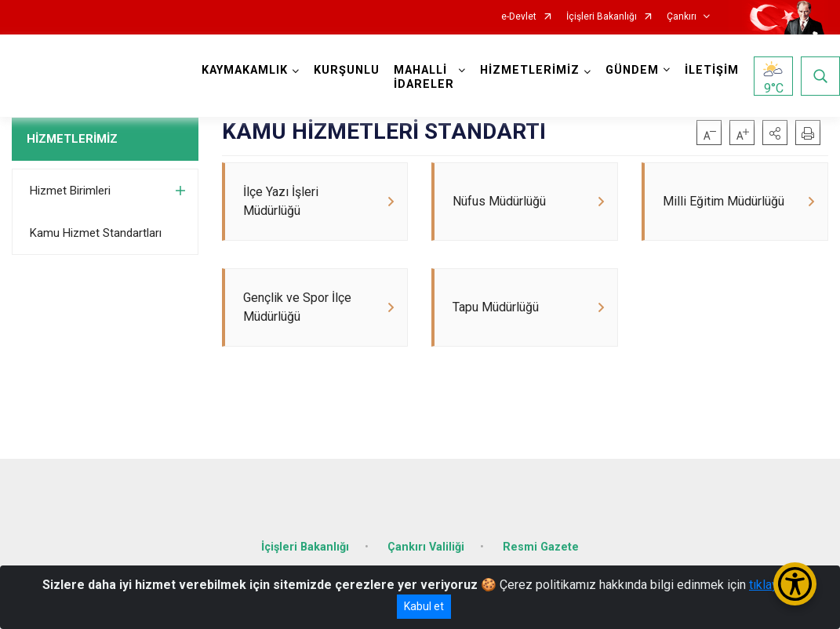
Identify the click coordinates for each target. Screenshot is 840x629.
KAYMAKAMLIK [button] (245, 70)
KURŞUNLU (347, 70)
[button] (775, 133)
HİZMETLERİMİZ (72, 139)
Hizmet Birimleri (70, 191)
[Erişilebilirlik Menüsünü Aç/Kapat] (795, 584)
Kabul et (424, 606)
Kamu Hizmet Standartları (96, 233)
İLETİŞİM (712, 70)
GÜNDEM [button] (632, 70)
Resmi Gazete (541, 547)
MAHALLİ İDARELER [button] (424, 77)
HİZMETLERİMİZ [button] (530, 70)
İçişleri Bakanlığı (602, 17)
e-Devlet (519, 17)
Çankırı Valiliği (426, 547)
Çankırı (682, 17)
